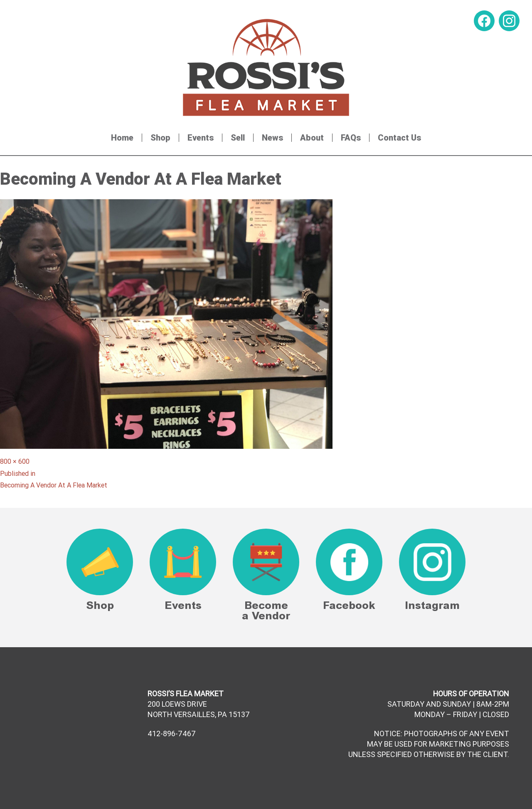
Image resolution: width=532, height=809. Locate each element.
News (272, 138)
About (312, 138)
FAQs (351, 138)
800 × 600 (15, 461)
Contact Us (399, 138)
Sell (238, 138)
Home (122, 138)
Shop (160, 138)
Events (201, 138)
